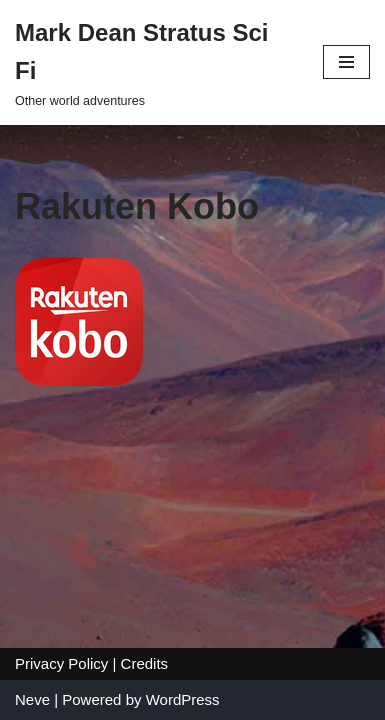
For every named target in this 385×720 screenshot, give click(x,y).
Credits (145, 663)
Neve (32, 699)
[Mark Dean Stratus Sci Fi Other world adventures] (154, 62)
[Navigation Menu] (346, 62)
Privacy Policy (61, 663)
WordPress (183, 699)
